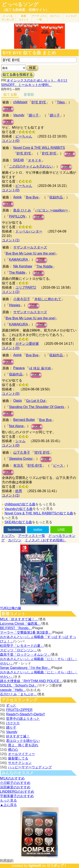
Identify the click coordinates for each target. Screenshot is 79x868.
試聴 (8, 109)
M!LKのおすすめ (12, 778)
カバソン (55, 16)
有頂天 (18, 466)
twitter (38, 530)
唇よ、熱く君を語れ (23, 745)
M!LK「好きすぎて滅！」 (19, 619)
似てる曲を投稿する (18, 75)
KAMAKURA (19, 260)
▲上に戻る (8, 805)
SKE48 (19, 160)
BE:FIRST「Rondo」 (16, 628)
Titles (61, 102)
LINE (61, 530)
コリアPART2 (26, 287)
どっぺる (8, 18)
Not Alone (16, 426)
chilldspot (20, 102)
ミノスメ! (71, 16)
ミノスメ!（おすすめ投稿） (46, 540)
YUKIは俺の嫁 (11, 608)
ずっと (11, 705)
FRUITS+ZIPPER (19, 710)
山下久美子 (22, 452)
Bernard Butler (24, 420)
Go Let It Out (36, 401)
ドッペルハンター (29, 231)
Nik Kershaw (23, 266)
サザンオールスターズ (30, 247)
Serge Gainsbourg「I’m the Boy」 (25, 668)
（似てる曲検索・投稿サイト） (25, 10)
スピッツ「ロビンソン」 (19, 650)
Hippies (15, 305)
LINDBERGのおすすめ (17, 792)
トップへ (8, 536)
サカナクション (20, 763)
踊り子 (34, 115)
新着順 (29, 94)
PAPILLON (17, 216)
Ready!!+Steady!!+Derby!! (25, 714)
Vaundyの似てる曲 (19, 509)
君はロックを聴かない (23, 741)
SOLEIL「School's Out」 (19, 685)
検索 (32, 68)
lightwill (35, 866)
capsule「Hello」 (13, 690)
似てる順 (10, 94)
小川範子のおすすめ (15, 783)
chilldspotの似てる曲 (20, 504)
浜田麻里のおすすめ (15, 787)
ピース (58, 466)
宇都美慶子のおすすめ (17, 796)
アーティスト (39, 18)
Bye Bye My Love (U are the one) (31, 253)
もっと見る (8, 800)
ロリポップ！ (57, 866)
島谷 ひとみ (22, 210)
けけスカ (13, 723)
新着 (24, 18)
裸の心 (13, 750)
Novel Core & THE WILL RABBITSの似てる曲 (39, 513)
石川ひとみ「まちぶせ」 (19, 694)
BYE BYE (39, 102)
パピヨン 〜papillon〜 (52, 210)
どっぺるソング (20, 4)
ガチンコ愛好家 (27, 344)
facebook (14, 530)
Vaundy (19, 115)
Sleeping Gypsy (21, 459)
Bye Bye (32, 197)
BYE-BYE (35, 466)
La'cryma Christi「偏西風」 (20, 624)
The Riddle (45, 266)
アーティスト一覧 (32, 536)
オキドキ (35, 160)
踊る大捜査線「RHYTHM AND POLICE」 (31, 681)
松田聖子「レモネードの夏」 (22, 646)
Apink (17, 197)
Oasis (18, 401)
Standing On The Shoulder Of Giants (37, 407)
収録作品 (56, 197)
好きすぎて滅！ (18, 736)
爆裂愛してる (18, 758)
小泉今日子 (22, 299)
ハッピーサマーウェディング (30, 767)
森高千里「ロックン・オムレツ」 (25, 655)
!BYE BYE (42, 452)
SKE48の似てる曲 (18, 522)
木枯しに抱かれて (48, 299)
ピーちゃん (24, 136)
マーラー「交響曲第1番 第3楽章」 (26, 632)
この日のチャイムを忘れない (31, 166)
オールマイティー (21, 754)
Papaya (19, 368)
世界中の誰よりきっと (23, 719)
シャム (20, 441)
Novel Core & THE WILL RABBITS (39, 148)
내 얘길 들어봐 (40, 368)
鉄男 (19, 491)
